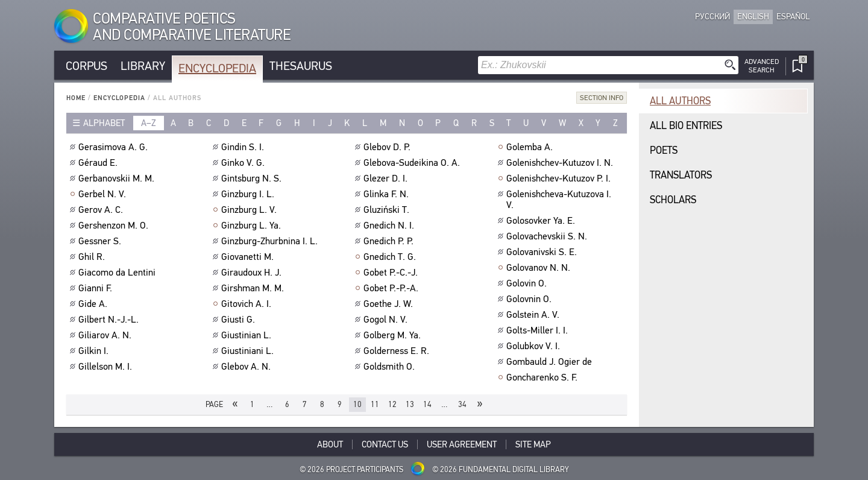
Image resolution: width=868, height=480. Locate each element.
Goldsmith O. (391, 367)
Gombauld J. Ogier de (551, 362)
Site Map (533, 444)
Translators (681, 175)
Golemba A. (531, 147)
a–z (149, 123)
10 (357, 404)
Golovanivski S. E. (543, 252)
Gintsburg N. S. (253, 178)
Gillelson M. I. (107, 367)
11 (375, 404)
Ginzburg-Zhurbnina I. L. (271, 241)
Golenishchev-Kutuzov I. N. (561, 163)
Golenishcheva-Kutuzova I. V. (559, 200)
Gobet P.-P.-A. (392, 288)
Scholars (673, 200)
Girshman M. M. (254, 288)
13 (410, 404)
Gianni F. (97, 288)
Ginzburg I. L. (249, 194)
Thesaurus (301, 66)
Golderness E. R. (398, 351)
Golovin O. (528, 283)
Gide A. (94, 304)
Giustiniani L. (249, 351)
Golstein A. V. (534, 315)
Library (143, 66)
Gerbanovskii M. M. (118, 178)
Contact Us (385, 444)
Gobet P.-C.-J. (392, 273)
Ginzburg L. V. (250, 210)
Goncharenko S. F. (543, 377)
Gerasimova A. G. (115, 147)
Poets (664, 150)
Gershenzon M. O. (115, 226)
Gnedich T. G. (391, 257)
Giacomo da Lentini (118, 273)
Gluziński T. (388, 210)
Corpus (86, 66)
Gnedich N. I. (390, 226)
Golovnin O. (530, 299)
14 (427, 404)
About (330, 444)
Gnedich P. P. (390, 241)
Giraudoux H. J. (253, 273)
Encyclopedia (217, 68)
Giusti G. (240, 320)
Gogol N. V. (387, 320)
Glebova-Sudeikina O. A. (413, 163)
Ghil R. (93, 257)
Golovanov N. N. (540, 268)
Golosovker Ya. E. (542, 221)
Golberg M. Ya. (394, 335)
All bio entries (686, 126)
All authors (680, 101)
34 (462, 404)
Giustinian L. (248, 335)
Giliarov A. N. (106, 335)
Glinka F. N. (388, 194)
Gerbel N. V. (104, 194)
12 (392, 404)
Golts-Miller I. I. (539, 330)
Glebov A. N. (247, 367)
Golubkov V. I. (535, 346)
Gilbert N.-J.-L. (110, 320)
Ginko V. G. (244, 163)
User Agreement (462, 444)
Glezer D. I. (387, 178)
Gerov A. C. (102, 210)
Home (76, 98)
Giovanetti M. (249, 257)
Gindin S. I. (244, 147)
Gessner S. (101, 241)
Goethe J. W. (390, 304)
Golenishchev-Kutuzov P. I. (560, 178)
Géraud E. (99, 163)
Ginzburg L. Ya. (253, 226)
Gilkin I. (95, 351)
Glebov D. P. (388, 147)
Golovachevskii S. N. (548, 236)
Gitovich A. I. (248, 304)
